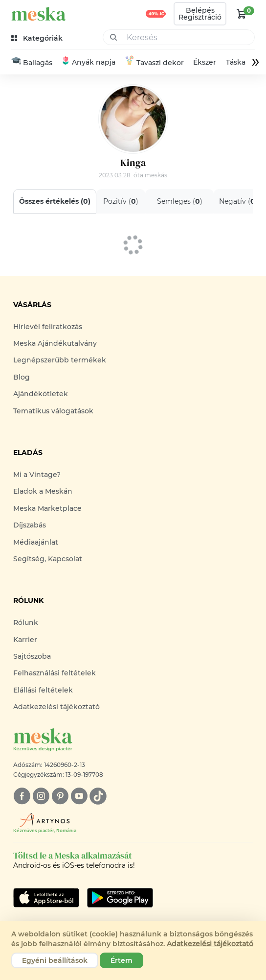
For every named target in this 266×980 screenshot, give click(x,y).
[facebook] (22, 796)
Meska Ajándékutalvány (55, 343)
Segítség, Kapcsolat (48, 559)
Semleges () (180, 201)
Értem (122, 960)
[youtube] (79, 796)
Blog (22, 377)
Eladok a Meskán (43, 491)
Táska (235, 62)
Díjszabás (30, 525)
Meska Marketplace (47, 508)
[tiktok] (98, 796)
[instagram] (41, 796)
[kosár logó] (242, 14)
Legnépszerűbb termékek (60, 360)
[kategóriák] (38, 38)
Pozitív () (121, 201)
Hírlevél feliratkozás (48, 327)
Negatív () (238, 201)
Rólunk (26, 622)
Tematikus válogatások (53, 411)
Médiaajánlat (36, 542)
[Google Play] (46, 898)
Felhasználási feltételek (55, 673)
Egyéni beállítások (55, 960)
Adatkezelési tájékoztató (56, 707)
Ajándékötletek (41, 394)
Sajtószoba (32, 656)
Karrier (25, 640)
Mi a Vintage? (37, 475)
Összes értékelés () (55, 201)
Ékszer (205, 62)
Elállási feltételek (43, 690)
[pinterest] (60, 796)
